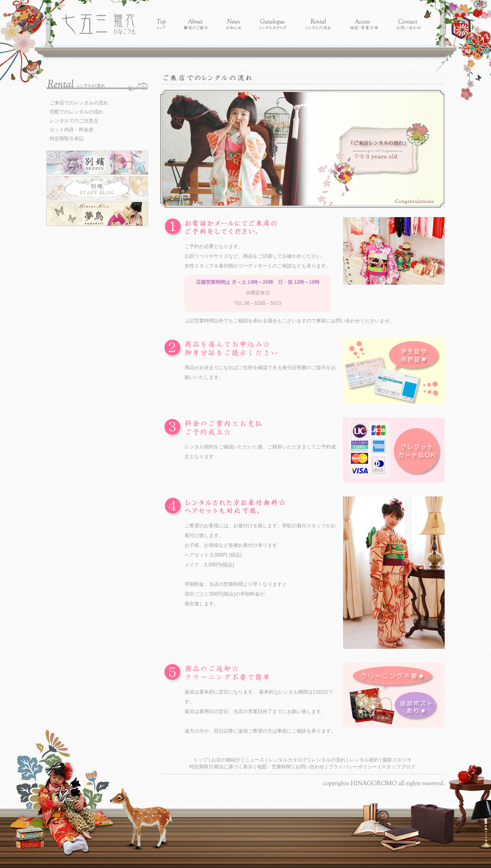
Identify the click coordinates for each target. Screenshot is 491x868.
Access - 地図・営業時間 (364, 17)
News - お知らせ (234, 17)
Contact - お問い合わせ (409, 17)
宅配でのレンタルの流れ (76, 112)
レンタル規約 (365, 760)
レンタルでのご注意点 (74, 121)
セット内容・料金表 (72, 130)
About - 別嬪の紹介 (196, 17)
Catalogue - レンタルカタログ (273, 17)
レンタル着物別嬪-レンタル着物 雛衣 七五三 (99, 17)
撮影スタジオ (397, 760)
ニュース (255, 760)
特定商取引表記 (67, 139)
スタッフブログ (398, 767)
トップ (201, 760)
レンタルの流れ (329, 760)
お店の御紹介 (227, 760)
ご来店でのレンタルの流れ (79, 103)
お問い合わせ (310, 767)
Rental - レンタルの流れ (318, 17)
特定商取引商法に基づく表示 (222, 767)
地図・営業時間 (275, 767)
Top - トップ (161, 17)
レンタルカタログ (288, 760)
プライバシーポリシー (353, 767)
